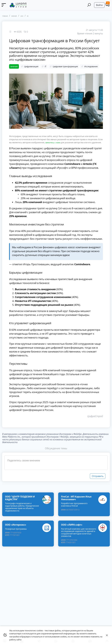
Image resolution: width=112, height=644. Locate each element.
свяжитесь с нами (54, 142)
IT (44, 66)
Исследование (89, 66)
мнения (14, 66)
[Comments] (108, 5)
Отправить (98, 479)
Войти (99, 5)
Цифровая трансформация (64, 66)
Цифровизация (30, 66)
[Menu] (4, 5)
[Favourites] (10, 32)
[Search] (89, 5)
